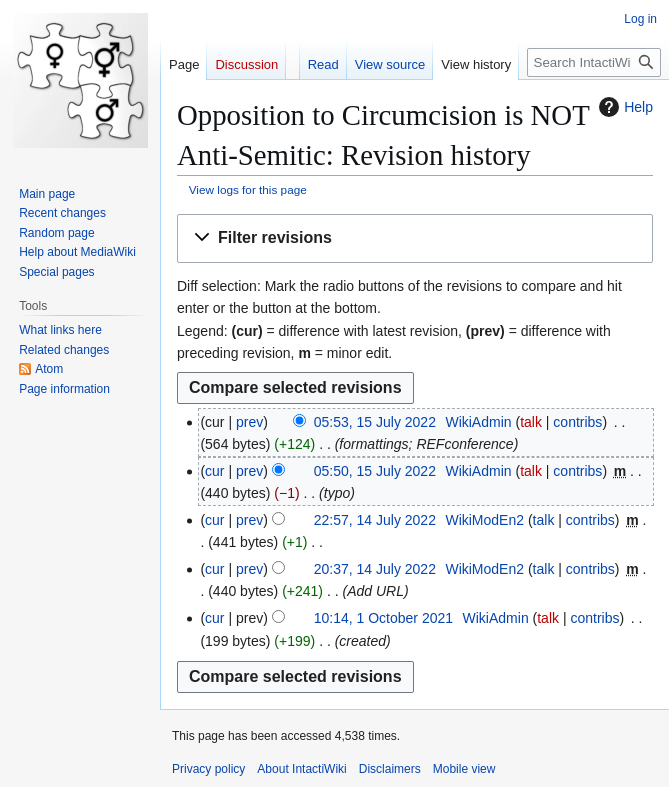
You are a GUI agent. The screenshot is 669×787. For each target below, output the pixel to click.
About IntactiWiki (301, 769)
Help (623, 107)
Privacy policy (208, 769)
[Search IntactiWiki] (594, 62)
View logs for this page (248, 189)
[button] (415, 238)
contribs (577, 422)
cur (214, 471)
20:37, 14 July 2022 (375, 569)
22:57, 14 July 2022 (375, 520)
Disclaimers (390, 769)
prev (249, 422)
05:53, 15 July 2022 (375, 422)
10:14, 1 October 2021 (383, 618)
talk (531, 422)
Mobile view (464, 769)
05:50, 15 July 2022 (375, 471)
